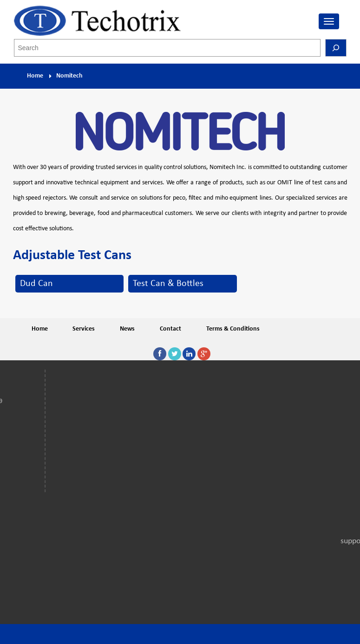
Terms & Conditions (233, 329)
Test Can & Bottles (168, 284)
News (127, 329)
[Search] (336, 48)
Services (84, 329)
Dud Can (36, 284)
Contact (170, 329)
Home (35, 76)
